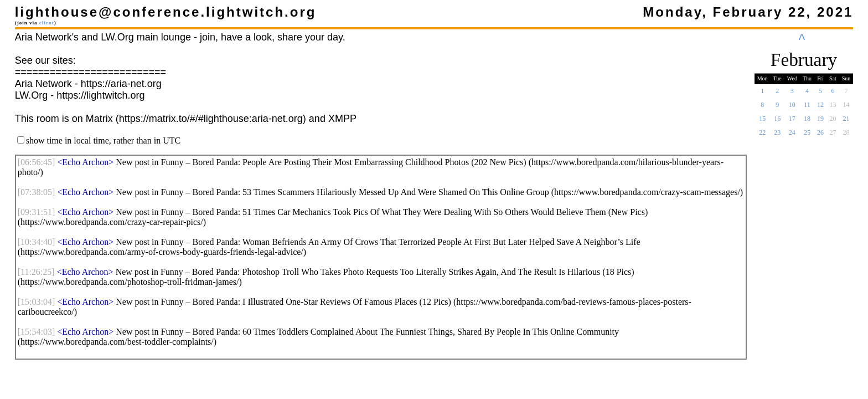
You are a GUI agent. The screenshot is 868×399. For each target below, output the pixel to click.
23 (777, 136)
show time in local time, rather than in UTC (104, 140)
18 (807, 122)
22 (762, 136)
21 (846, 122)
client (47, 23)
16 (777, 122)
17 (792, 122)
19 (820, 122)
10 (792, 108)
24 (792, 136)
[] (37, 162)
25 (807, 136)
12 (820, 108)
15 (762, 122)
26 (820, 136)
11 (807, 108)
